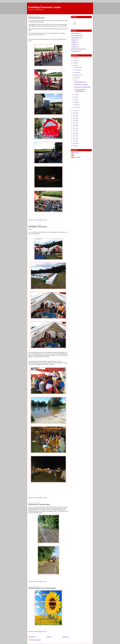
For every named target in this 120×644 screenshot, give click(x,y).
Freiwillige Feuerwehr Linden (45, 7)
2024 (75, 63)
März (76, 102)
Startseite (49, 637)
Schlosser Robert (76, 157)
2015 (75, 128)
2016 (75, 126)
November (77, 70)
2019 (75, 118)
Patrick (74, 155)
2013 (75, 133)
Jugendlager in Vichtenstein (38, 227)
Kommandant (75, 153)
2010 (75, 141)
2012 (75, 136)
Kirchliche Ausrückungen (78, 49)
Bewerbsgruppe (75, 51)
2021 (75, 113)
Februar (77, 105)
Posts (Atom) (38, 640)
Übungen (74, 44)
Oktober (77, 72)
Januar (76, 107)
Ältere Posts (65, 637)
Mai (76, 97)
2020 (75, 116)
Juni (76, 95)
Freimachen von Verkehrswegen (39, 504)
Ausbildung (74, 47)
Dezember (77, 67)
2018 (75, 121)
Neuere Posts (32, 637)
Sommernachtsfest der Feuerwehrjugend (42, 588)
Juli (75, 80)
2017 (75, 123)
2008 (75, 146)
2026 (75, 58)
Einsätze (74, 40)
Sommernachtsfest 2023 (36, 18)
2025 (75, 60)
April (76, 100)
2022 (75, 111)
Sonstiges (74, 42)
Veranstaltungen (75, 38)
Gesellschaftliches (76, 35)
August (76, 78)
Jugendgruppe (75, 33)
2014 (75, 131)
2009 (75, 143)
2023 (75, 65)
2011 (75, 138)
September (77, 75)
